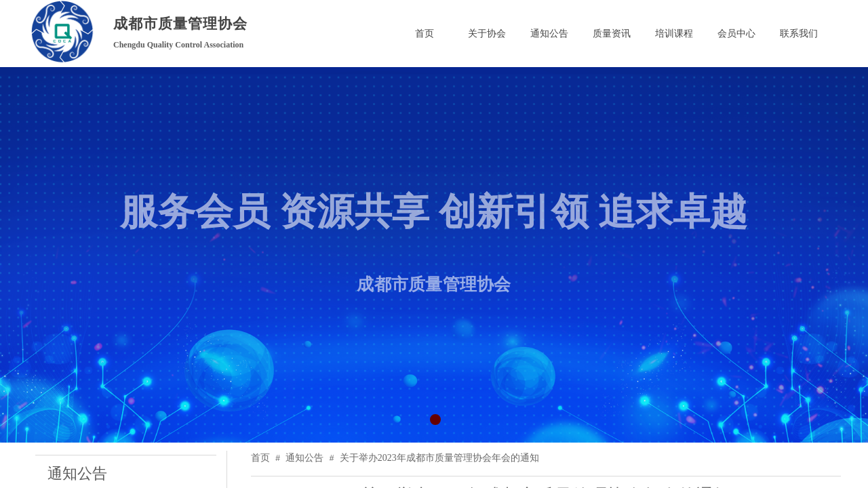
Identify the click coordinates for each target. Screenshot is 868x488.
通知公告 (304, 458)
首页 (260, 458)
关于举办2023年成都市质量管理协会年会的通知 (439, 458)
